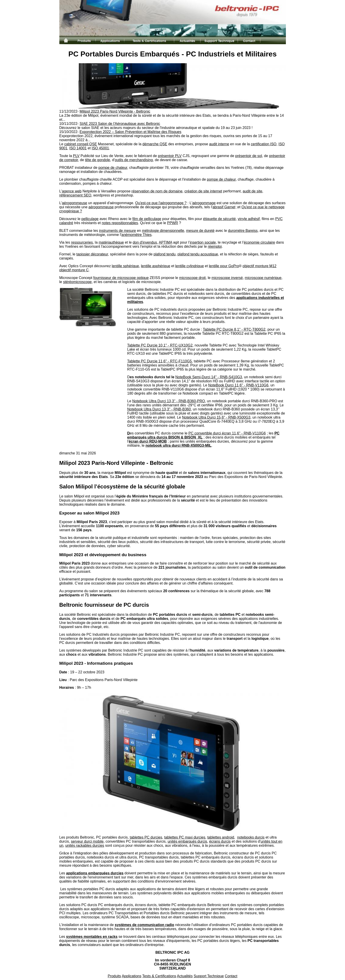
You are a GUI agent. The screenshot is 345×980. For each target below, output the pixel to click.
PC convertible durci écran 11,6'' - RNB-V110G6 (227, 433)
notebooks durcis (251, 837)
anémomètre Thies (136, 235)
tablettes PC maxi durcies (185, 837)
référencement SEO (75, 195)
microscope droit (192, 278)
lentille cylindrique (190, 266)
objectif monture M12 (259, 266)
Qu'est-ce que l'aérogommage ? (161, 203)
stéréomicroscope (77, 282)
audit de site (252, 191)
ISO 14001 (78, 148)
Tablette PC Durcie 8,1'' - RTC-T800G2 (234, 329)
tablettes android (221, 837)
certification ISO (264, 144)
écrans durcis (220, 841)
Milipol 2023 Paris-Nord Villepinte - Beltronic (115, 111)
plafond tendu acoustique (198, 254)
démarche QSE (155, 144)
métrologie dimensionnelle (163, 231)
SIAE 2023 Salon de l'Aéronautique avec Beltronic (120, 124)
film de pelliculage (147, 219)
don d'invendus (145, 242)
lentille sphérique (125, 266)
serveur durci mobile (87, 841)
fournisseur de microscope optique (121, 278)
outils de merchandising (134, 160)
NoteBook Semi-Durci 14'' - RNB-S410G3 (209, 377)
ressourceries (82, 242)
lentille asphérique (156, 266)
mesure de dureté (200, 231)
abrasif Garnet (224, 207)
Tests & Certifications (159, 976)
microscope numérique (263, 278)
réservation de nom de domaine (157, 191)
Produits (114, 976)
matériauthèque (111, 242)
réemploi (215, 246)
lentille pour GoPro (224, 266)
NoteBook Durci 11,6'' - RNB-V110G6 (238, 385)
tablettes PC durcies (146, 837)
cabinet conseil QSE (81, 144)
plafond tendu (165, 254)
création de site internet (203, 191)
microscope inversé (227, 278)
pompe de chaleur (113, 168)
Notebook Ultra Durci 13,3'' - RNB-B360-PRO (169, 401)
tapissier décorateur (92, 254)
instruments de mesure (117, 231)
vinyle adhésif (249, 219)
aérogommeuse (74, 203)
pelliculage (90, 219)
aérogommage (204, 203)
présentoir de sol (248, 156)
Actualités (185, 976)
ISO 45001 (100, 148)
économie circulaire (259, 242)
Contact (231, 976)
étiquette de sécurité (220, 219)
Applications (132, 976)
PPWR (173, 223)
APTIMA (165, 242)
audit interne (219, 144)
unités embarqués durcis (187, 841)
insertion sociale (203, 242)
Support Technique (209, 976)
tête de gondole (97, 160)
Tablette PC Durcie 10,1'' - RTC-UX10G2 (160, 345)
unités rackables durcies (85, 845)
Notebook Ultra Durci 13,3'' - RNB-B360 (159, 409)
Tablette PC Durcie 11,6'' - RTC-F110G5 (160, 361)
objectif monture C (74, 270)
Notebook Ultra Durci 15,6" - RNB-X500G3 (216, 417)
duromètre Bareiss (243, 231)
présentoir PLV (170, 156)
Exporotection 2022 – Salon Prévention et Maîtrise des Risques (130, 132)
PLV (76, 156)
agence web (72, 191)
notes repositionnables (120, 223)
